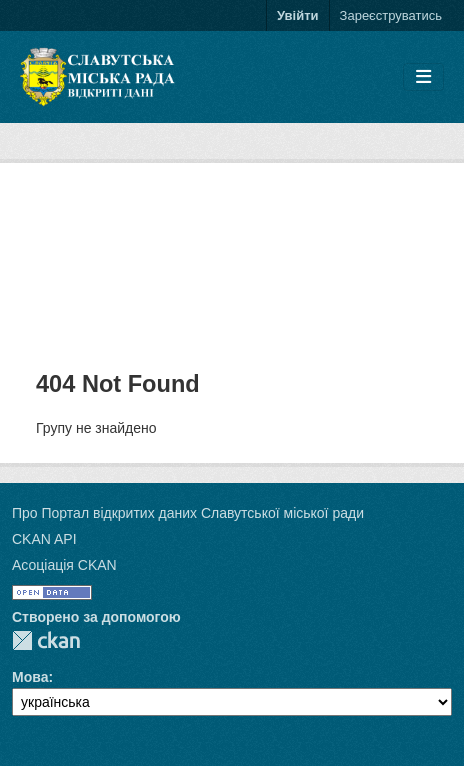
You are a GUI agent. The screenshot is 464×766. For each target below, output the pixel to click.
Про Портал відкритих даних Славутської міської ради (188, 513)
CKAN (46, 640)
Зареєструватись (391, 15)
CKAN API (44, 539)
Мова (30, 677)
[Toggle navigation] (423, 77)
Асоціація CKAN (64, 565)
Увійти (298, 15)
